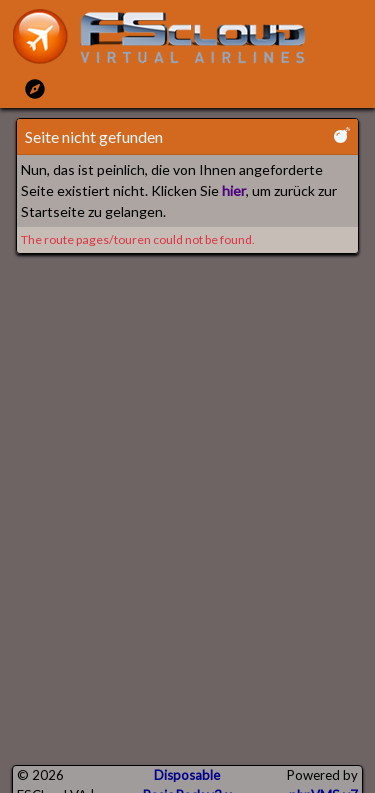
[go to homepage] (168, 36)
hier (234, 190)
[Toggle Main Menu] (35, 88)
